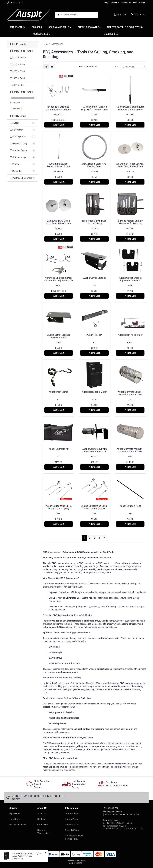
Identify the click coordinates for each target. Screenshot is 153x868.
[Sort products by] (133, 67)
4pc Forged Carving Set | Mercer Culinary (94, 222)
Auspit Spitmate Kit (59, 449)
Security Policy (72, 830)
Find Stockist (139, 3)
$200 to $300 (17, 71)
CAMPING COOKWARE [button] (88, 27)
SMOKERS (37, 27)
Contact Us (126, 3)
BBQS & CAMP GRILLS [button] (59, 27)
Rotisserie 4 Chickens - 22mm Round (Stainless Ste (58, 110)
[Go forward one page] (104, 538)
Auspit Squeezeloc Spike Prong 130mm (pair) (59, 507)
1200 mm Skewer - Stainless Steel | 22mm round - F (59, 167)
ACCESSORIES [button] (111, 34)
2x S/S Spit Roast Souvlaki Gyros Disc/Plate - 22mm (130, 165)
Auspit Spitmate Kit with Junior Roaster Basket (94, 450)
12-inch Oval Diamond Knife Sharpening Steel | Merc (130, 108)
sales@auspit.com (113, 811)
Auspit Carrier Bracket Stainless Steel (59, 336)
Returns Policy (72, 825)
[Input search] (79, 15)
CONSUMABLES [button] (41, 34)
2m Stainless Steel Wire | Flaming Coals (94, 165)
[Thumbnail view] (46, 67)
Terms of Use (71, 814)
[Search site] (58, 15)
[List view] (52, 67)
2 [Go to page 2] (89, 538)
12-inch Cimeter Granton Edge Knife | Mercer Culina (94, 108)
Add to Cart (59, 125)
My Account (15, 814)
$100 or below (18, 58)
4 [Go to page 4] (99, 538)
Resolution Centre (18, 825)
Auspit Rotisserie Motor (94, 392)
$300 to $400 (17, 78)
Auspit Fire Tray (94, 335)
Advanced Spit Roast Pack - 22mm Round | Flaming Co (59, 279)
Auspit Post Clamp (58, 392)
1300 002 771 (110, 808)
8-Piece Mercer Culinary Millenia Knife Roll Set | (130, 222)
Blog (106, 3)
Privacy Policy (72, 819)
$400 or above (18, 85)
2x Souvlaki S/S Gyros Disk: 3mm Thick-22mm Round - (58, 224)
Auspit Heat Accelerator (130, 335)
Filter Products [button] (18, 44)
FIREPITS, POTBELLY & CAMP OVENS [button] (124, 27)
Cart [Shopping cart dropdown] (137, 15)
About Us (115, 3)
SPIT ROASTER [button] (17, 27)
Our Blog (41, 819)
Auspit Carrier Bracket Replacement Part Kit (130, 279)
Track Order (15, 819)
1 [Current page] (85, 538)
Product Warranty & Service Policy (74, 837)
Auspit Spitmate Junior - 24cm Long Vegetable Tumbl (130, 395)
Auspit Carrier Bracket (94, 278)
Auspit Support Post (130, 506)
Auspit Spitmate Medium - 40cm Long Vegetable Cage (130, 452)
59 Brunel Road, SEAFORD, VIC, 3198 (121, 815)
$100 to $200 (17, 65)
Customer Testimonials (43, 832)
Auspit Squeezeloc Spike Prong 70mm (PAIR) (94, 507)
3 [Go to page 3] (94, 538)
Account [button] (121, 15)
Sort (117, 67)
